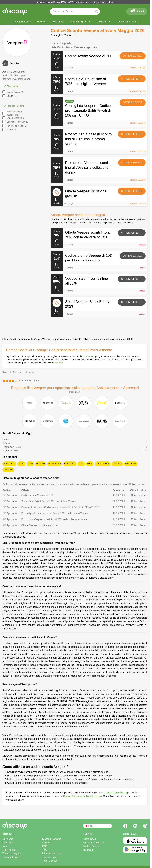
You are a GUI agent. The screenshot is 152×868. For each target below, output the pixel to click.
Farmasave (70, 464)
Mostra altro (75, 392)
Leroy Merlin (103, 464)
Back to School (91, 846)
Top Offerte (58, 22)
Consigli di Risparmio (63, 35)
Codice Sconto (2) (13, 92)
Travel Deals (90, 839)
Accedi (137, 11)
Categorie (104, 22)
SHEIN (21, 464)
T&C (45, 850)
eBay (81, 464)
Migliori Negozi (80, 22)
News (5, 846)
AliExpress (9, 464)
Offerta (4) (9, 96)
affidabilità (58, 363)
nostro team (89, 356)
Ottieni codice (133, 56)
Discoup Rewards (21, 22)
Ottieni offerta (132, 79)
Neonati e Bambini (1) (15, 126)
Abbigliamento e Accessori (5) (12, 113)
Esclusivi (41, 22)
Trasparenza (49, 857)
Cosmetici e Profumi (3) (16, 122)
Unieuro (40, 464)
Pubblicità (8, 843)
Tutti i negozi (9, 850)
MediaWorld (55, 464)
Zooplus (117, 464)
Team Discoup (50, 861)
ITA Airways (131, 464)
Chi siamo (8, 839)
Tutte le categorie (12, 853)
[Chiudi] (147, 2)
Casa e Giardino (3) (14, 118)
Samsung (8, 470)
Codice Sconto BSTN (115, 793)
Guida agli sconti (11, 857)
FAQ (45, 846)
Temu (30, 464)
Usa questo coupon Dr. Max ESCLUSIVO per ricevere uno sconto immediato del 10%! (75, 2)
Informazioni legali (52, 853)
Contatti (46, 843)
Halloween (89, 850)
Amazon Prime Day (93, 843)
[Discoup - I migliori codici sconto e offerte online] (15, 11)
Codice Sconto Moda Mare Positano (82, 796)
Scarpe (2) (9, 130)
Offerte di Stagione (128, 22)
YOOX (90, 464)
